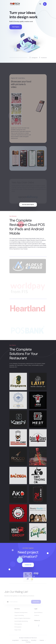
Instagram (34, 58)
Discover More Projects (28, 205)
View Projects (16, 27)
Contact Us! (28, 565)
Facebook (43, 58)
